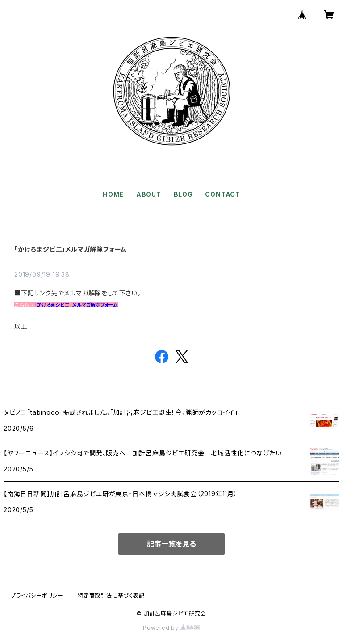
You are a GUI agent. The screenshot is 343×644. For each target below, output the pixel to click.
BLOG (183, 194)
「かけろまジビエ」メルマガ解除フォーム (71, 249)
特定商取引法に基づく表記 (111, 596)
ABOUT (149, 194)
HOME (113, 194)
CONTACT (223, 194)
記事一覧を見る (171, 544)
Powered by (171, 628)
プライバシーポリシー (37, 596)
